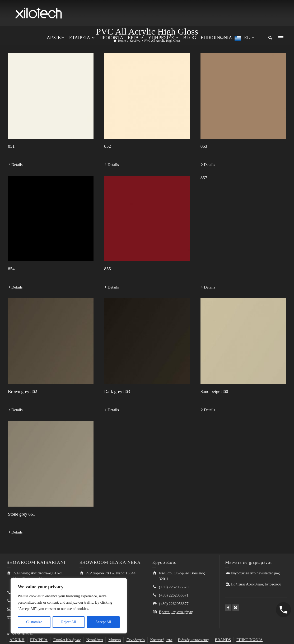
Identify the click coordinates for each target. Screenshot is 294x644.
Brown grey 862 (22, 391)
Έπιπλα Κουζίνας (67, 640)
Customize (34, 622)
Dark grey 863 (117, 391)
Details (17, 165)
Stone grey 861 (22, 514)
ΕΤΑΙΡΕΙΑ (39, 640)
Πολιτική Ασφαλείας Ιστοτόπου (256, 584)
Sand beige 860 (214, 391)
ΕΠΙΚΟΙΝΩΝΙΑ (249, 640)
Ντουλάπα (95, 640)
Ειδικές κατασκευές (194, 640)
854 (11, 269)
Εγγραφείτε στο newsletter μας (255, 573)
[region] (69, 606)
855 (108, 269)
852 (108, 146)
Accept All (103, 622)
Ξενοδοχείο (135, 640)
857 (204, 178)
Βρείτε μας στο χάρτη (176, 612)
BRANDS (223, 640)
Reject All (69, 622)
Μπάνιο (115, 640)
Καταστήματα (161, 640)
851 (11, 146)
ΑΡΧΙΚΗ (17, 640)
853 (204, 146)
